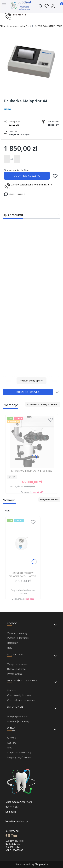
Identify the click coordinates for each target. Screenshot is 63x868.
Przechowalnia (15, 674)
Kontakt (12, 743)
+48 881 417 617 (43, 185)
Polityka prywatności (18, 716)
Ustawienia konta (16, 669)
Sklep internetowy (30, 864)
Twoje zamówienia (17, 664)
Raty (10, 648)
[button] (31, 381)
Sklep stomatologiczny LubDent (15, 26)
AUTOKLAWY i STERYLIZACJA (48, 26)
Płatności (12, 690)
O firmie (11, 738)
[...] (31, 62)
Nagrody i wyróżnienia (19, 757)
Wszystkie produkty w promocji (43, 404)
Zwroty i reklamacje (18, 633)
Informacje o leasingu (19, 721)
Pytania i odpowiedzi (18, 638)
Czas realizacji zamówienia (21, 700)
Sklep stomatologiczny (19, 752)
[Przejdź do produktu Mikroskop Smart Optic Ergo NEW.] (32, 442)
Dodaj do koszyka (27, 176)
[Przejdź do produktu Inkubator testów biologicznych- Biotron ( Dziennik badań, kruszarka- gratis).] (23, 544)
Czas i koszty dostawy (19, 695)
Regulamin (13, 643)
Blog (10, 748)
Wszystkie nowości (49, 500)
